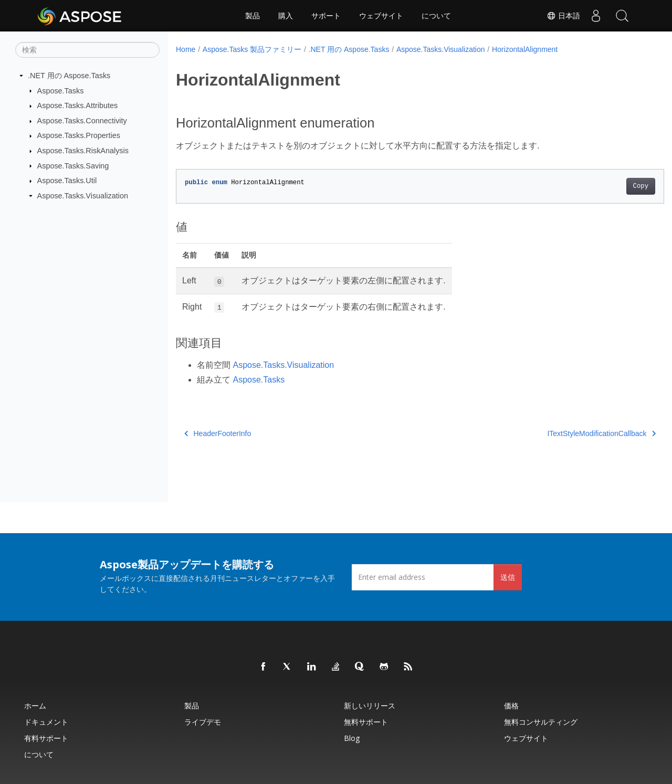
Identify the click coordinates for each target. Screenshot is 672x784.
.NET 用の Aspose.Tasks (69, 76)
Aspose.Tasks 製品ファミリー (252, 49)
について (436, 16)
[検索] (87, 50)
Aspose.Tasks (61, 90)
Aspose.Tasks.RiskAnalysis (83, 151)
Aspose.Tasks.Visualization (83, 196)
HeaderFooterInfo (218, 433)
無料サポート (366, 722)
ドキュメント (46, 722)
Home (186, 49)
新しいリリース (370, 706)
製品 (253, 16)
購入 (286, 16)
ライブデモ (203, 722)
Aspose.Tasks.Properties (79, 135)
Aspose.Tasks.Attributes (78, 105)
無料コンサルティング (541, 722)
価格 (511, 706)
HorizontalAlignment (525, 49)
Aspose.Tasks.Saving (73, 165)
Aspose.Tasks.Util (67, 181)
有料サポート (46, 738)
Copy (607, 186)
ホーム (35, 706)
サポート (326, 16)
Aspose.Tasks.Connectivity (82, 121)
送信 (508, 577)
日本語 (563, 16)
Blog (352, 738)
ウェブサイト (381, 16)
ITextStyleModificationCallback (568, 433)
